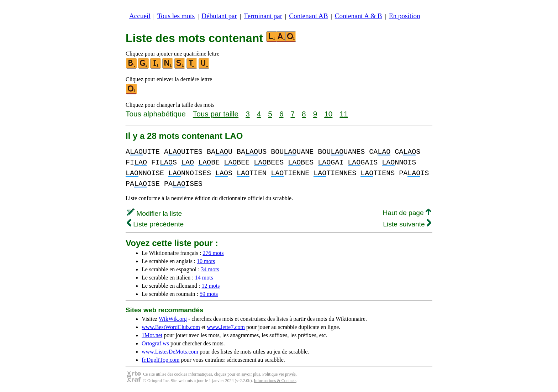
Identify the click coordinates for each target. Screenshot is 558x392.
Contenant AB (308, 16)
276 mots (213, 253)
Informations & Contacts (275, 381)
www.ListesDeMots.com (170, 352)
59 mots (209, 294)
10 (328, 114)
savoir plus (251, 374)
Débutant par (219, 16)
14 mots (204, 278)
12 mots (210, 286)
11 (344, 114)
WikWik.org (173, 319)
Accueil (140, 16)
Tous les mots (176, 16)
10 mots (206, 261)
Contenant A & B (359, 16)
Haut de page (407, 213)
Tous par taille (216, 114)
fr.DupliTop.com (160, 360)
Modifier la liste (154, 213)
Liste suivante (407, 224)
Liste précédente (155, 224)
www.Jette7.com (226, 327)
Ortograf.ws (155, 343)
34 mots (210, 269)
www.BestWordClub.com (171, 327)
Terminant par (263, 16)
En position (405, 16)
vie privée (287, 374)
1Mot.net (152, 335)
